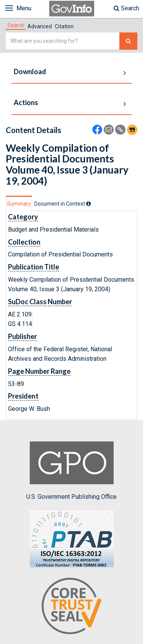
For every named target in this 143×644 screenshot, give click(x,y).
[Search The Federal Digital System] (128, 41)
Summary (19, 204)
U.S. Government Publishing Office (71, 471)
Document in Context (63, 204)
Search (126, 8)
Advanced (40, 26)
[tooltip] (88, 204)
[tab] (16, 25)
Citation (64, 26)
